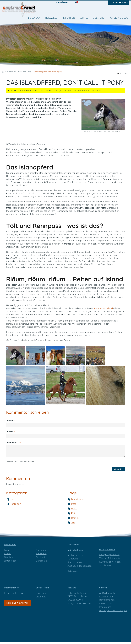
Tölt (73, 523)
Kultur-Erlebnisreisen (110, 562)
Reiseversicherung (13, 593)
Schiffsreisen (106, 565)
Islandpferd (78, 499)
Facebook (41, 593)
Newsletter (62, 2)
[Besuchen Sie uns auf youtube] (90, 3)
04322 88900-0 (75, 600)
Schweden (41, 554)
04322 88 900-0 (120, 3)
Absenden (118, 469)
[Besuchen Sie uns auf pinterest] (101, 3)
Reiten (75, 513)
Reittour (76, 518)
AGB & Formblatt (108, 593)
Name (10, 421)
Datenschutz (106, 603)
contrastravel (10, 72)
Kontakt (72, 588)
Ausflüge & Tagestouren (80, 566)
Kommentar (13, 443)
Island (13, 499)
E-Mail (10, 432)
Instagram (41, 597)
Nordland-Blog (25, 72)
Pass (74, 504)
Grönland (9, 557)
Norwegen (41, 550)
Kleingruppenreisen (109, 555)
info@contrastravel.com (80, 603)
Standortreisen (75, 562)
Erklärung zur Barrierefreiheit (107, 598)
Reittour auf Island (103, 308)
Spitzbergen (10, 561)
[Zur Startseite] (20, 12)
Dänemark (41, 561)
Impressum (105, 607)
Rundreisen (73, 559)
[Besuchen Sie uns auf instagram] (96, 3)
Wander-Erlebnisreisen (111, 558)
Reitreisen (15, 504)
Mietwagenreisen (76, 555)
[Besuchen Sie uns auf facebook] (85, 3)
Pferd (74, 509)
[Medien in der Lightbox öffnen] (16, 355)
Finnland (40, 557)
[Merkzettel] (76, 3)
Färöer (7, 554)
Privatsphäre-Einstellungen (113, 611)
